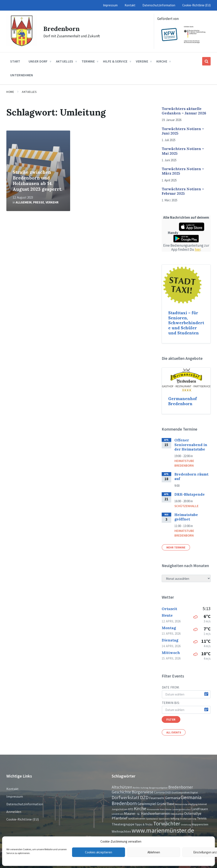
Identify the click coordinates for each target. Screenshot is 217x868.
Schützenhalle (186, 506)
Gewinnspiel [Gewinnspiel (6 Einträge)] (147, 804)
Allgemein (24, 202)
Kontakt (13, 789)
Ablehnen (154, 852)
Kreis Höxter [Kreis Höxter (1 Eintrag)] (166, 809)
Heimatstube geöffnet (186, 517)
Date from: (171, 687)
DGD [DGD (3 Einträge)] (168, 792)
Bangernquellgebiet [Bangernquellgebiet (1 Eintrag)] (158, 788)
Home (10, 92)
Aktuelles (29, 92)
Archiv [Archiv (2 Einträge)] (136, 787)
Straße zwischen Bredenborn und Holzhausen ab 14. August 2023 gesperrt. (38, 181)
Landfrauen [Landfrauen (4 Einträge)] (200, 809)
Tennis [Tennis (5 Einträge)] (202, 818)
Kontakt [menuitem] (130, 5)
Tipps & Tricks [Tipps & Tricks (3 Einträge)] (144, 824)
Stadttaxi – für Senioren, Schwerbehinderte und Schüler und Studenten (186, 323)
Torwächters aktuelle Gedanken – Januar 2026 (184, 111)
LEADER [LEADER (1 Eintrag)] (115, 814)
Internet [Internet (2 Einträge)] (202, 804)
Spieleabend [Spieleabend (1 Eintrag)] (152, 819)
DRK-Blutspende (190, 494)
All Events (174, 732)
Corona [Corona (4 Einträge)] (159, 792)
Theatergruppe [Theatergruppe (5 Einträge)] (123, 824)
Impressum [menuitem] (110, 5)
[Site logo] (22, 45)
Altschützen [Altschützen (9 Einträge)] (122, 787)
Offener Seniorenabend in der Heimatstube (191, 445)
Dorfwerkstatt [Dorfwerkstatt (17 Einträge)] (126, 797)
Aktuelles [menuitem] (65, 61)
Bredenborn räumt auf (191, 476)
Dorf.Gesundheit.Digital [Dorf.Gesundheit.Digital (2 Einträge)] (185, 792)
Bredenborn (62, 29)
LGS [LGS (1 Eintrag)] (122, 814)
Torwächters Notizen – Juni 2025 (183, 131)
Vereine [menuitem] (142, 61)
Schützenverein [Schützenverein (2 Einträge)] (137, 818)
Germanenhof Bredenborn (183, 401)
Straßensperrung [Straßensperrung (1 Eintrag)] (188, 819)
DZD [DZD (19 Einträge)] (144, 797)
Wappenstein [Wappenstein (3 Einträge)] (200, 824)
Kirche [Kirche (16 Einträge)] (140, 809)
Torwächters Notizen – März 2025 (183, 171)
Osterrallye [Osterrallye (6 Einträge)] (193, 814)
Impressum (15, 796)
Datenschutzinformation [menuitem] (159, 5)
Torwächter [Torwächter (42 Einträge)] (167, 823)
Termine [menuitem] (88, 61)
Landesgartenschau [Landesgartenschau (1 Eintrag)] (182, 809)
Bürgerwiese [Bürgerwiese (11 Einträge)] (143, 792)
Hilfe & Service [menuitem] (115, 61)
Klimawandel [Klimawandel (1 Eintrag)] (153, 809)
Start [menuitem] (15, 61)
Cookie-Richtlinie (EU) (23, 819)
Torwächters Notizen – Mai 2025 (183, 151)
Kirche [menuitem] (162, 61)
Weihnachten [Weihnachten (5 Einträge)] (121, 831)
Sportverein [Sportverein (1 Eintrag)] (164, 819)
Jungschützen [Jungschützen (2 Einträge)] (120, 809)
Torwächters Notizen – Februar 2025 (183, 191)
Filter (171, 719)
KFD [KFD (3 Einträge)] (131, 809)
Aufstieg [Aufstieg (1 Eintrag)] (144, 788)
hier (198, 249)
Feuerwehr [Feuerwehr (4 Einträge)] (157, 798)
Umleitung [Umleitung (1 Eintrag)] (186, 825)
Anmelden (14, 812)
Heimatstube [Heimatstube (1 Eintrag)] (181, 804)
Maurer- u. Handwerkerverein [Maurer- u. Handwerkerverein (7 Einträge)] (147, 814)
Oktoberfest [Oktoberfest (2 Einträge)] (177, 814)
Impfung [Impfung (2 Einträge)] (193, 804)
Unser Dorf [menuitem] (38, 61)
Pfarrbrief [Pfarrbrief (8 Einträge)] (120, 818)
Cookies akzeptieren (99, 852)
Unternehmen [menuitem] (22, 75)
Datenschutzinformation (25, 804)
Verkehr (52, 202)
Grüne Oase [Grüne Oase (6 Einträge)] (166, 804)
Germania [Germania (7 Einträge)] (173, 798)
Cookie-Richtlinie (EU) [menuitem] (196, 5)
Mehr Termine (176, 547)
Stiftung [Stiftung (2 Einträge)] (175, 818)
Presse (39, 202)
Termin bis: (171, 703)
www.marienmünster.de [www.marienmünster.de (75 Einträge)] (163, 830)
